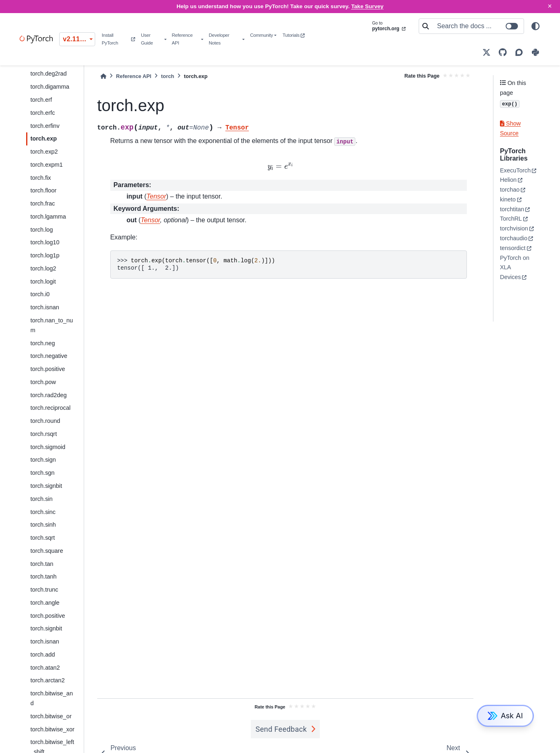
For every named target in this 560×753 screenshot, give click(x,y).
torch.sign (43, 460)
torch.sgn (42, 473)
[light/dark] (535, 26)
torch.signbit (46, 486)
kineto (508, 199)
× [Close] (550, 6)
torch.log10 (45, 242)
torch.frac (42, 203)
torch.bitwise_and (51, 698)
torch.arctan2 (47, 680)
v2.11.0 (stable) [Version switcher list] (79, 39)
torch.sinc (43, 512)
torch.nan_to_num (51, 325)
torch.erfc (42, 113)
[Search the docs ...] (478, 26)
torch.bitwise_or (51, 716)
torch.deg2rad (48, 74)
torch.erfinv (45, 126)
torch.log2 (43, 268)
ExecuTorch (515, 170)
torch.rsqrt (44, 434)
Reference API (182, 39)
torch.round (45, 421)
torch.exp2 (44, 152)
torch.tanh (43, 576)
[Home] (103, 76)
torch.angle (45, 603)
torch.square (47, 551)
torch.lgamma (48, 217)
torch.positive (48, 369)
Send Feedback (281, 729)
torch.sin (41, 499)
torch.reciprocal (50, 408)
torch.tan (42, 564)
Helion (508, 180)
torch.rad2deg (48, 395)
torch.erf (41, 100)
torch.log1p (45, 255)
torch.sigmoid (48, 447)
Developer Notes (219, 39)
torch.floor (43, 190)
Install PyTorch (118, 39)
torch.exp (44, 139)
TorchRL (511, 219)
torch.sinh (43, 525)
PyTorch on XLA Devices (515, 268)
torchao (510, 190)
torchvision (514, 228)
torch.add (42, 655)
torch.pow (43, 382)
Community (261, 35)
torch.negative (49, 356)
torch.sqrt (42, 538)
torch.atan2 (45, 668)
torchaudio (514, 238)
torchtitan (512, 209)
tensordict (513, 248)
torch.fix (40, 178)
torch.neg (42, 343)
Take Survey (367, 6)
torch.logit (43, 282)
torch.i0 (40, 294)
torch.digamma (50, 87)
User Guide (147, 39)
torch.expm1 (46, 165)
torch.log (41, 230)
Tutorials (294, 35)
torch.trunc (44, 590)
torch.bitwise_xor (52, 729)
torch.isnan (45, 307)
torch (167, 76)
